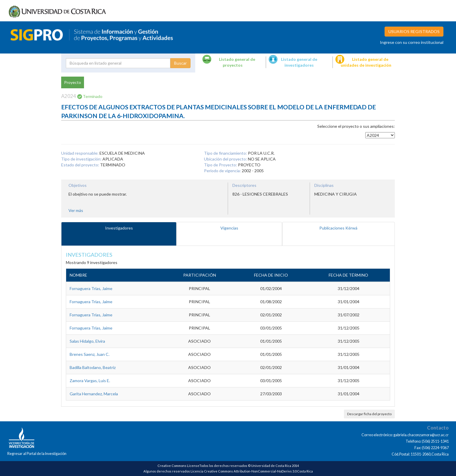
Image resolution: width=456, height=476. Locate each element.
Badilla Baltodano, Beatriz (93, 367)
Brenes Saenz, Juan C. (90, 354)
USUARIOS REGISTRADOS (414, 31)
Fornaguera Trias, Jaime (91, 288)
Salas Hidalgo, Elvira (87, 341)
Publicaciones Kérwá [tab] (338, 228)
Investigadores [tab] (119, 228)
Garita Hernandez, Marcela (94, 394)
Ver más (76, 210)
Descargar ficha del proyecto (369, 414)
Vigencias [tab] (229, 228)
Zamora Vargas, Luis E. (90, 381)
